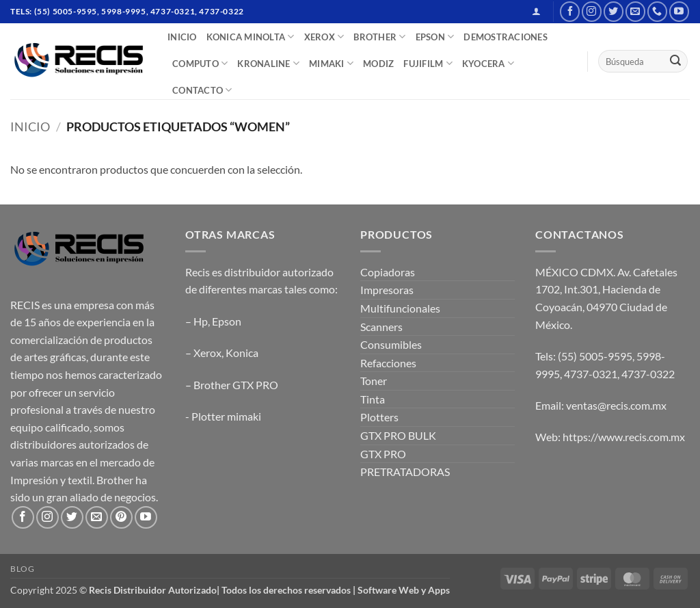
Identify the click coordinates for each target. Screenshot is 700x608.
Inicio (30, 127)
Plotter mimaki (226, 416)
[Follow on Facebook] (570, 11)
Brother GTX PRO (236, 385)
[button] (536, 11)
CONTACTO (202, 90)
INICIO (182, 37)
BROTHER (379, 37)
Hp (201, 321)
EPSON (435, 37)
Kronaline (268, 63)
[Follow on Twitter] (614, 11)
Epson (227, 321)
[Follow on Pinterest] (121, 517)
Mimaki (331, 63)
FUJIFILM (428, 63)
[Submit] (675, 62)
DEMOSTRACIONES (506, 37)
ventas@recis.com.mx (616, 405)
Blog (22, 569)
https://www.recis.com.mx (624, 437)
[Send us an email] (635, 11)
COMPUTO (200, 63)
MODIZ (378, 64)
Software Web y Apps (404, 590)
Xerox (207, 353)
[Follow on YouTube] (679, 11)
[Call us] (657, 11)
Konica (242, 353)
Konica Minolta (251, 37)
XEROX (324, 37)
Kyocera (488, 63)
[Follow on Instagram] (592, 11)
